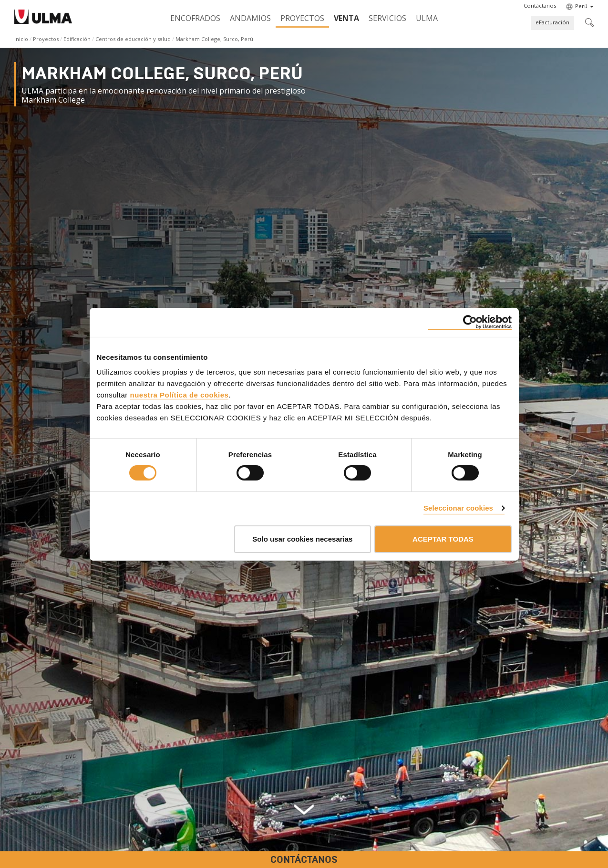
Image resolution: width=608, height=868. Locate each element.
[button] (540, 6)
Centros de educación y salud (133, 39)
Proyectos (302, 18)
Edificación (77, 39)
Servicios (387, 18)
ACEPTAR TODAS (443, 539)
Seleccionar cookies (458, 508)
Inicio (21, 39)
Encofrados (195, 18)
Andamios (250, 18)
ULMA (427, 18)
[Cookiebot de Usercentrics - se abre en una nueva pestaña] (470, 322)
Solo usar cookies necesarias (302, 539)
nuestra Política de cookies (180, 395)
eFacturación (552, 22)
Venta (346, 18)
